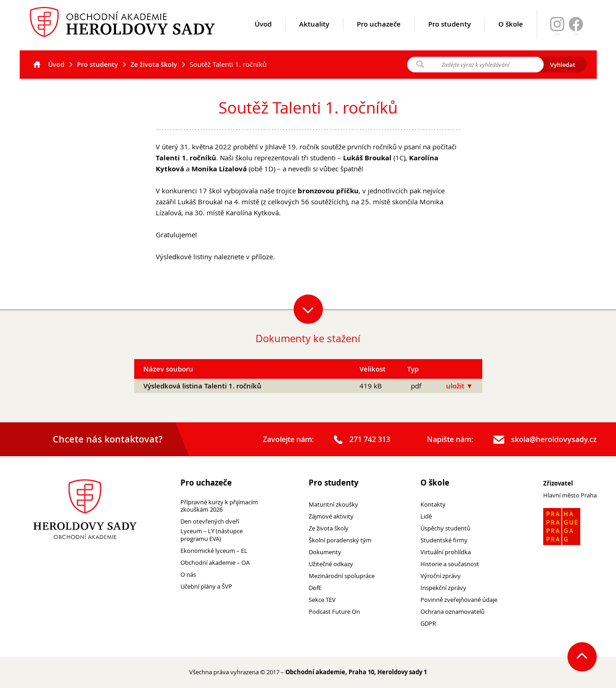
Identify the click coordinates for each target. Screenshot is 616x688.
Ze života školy (154, 64)
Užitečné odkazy (331, 564)
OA (576, 34)
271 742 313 (362, 440)
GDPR (428, 624)
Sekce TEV (322, 600)
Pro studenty (450, 35)
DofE (315, 588)
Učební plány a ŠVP (206, 587)
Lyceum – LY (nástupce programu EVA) (212, 535)
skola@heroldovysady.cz (545, 440)
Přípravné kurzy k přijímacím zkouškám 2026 (219, 506)
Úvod (263, 35)
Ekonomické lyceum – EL (214, 551)
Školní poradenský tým (340, 540)
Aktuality (314, 35)
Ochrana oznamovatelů (452, 612)
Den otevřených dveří (210, 521)
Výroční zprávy (441, 576)
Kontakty (433, 505)
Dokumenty (325, 552)
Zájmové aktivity (331, 516)
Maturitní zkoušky (333, 505)
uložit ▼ (460, 386)
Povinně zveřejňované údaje (459, 600)
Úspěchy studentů (445, 528)
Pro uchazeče (379, 35)
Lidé (426, 516)
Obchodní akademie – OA (215, 563)
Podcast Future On (334, 612)
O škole (511, 35)
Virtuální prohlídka (446, 552)
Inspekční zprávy (443, 588)
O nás (188, 575)
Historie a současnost (450, 564)
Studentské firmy (444, 540)
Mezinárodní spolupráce (342, 576)
